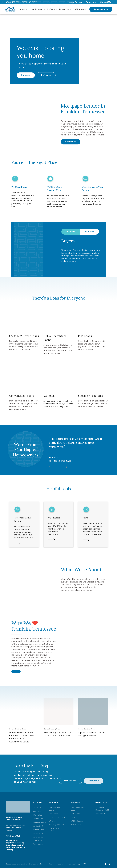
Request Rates (101, 9)
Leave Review (75, 2)
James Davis (38, 819)
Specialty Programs (57, 825)
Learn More (68, 268)
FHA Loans (53, 814)
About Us (37, 808)
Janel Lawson (39, 837)
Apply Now (91, 2)
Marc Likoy (38, 815)
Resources (65, 9)
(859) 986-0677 (29, 2)
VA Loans (53, 821)
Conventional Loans (57, 817)
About (24, 9)
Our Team (37, 811)
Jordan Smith (39, 826)
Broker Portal (76, 825)
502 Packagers (80, 9)
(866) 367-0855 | (14, 2)
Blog (73, 817)
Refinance (52, 9)
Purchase (26, 75)
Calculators (75, 814)
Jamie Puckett (39, 833)
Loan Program (38, 9)
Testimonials (38, 844)
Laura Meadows (40, 822)
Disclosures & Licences (38, 864)
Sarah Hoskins (39, 830)
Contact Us (105, 2)
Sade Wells (38, 841)
